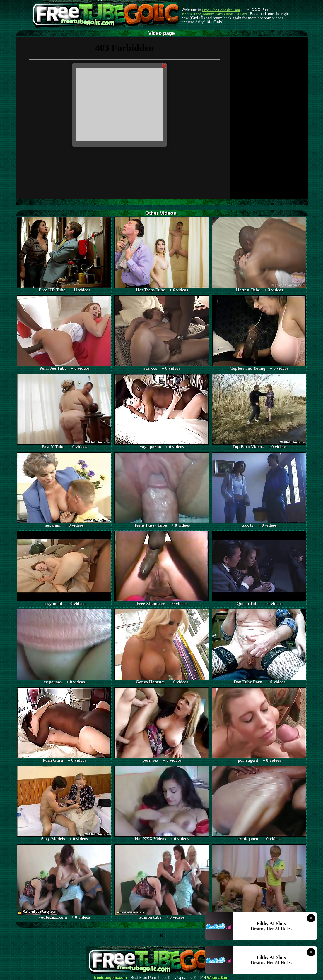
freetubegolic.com (110, 978)
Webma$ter (217, 978)
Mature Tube (191, 14)
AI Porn (242, 14)
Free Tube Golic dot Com (221, 10)
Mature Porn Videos (218, 14)
